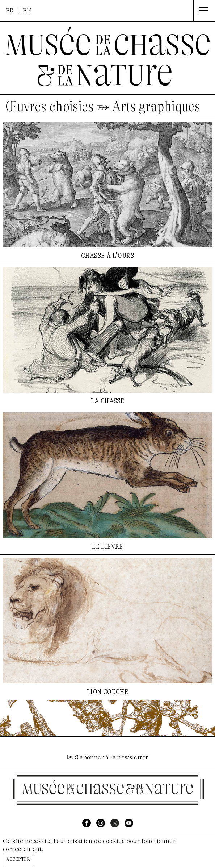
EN (27, 10)
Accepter (18, 859)
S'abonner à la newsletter (111, 757)
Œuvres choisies (50, 107)
